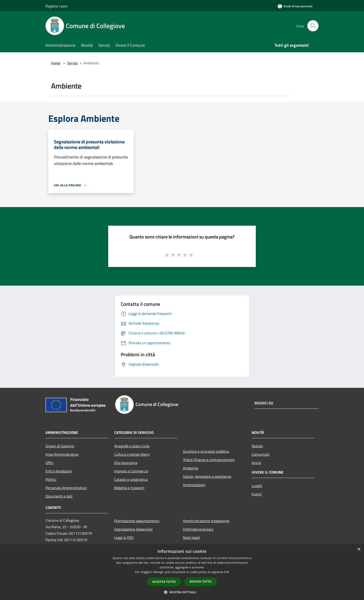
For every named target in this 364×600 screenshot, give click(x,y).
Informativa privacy (198, 529)
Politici (51, 479)
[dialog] (182, 572)
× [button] (359, 549)
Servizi (72, 63)
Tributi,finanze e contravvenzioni (209, 460)
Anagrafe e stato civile (132, 446)
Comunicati (261, 454)
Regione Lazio (56, 6)
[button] (182, 592)
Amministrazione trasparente (206, 521)
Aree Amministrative (62, 454)
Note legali (191, 537)
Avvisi (256, 463)
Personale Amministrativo (66, 488)
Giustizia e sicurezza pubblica (206, 451)
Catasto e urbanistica (131, 479)
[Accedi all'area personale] (295, 6)
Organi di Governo (60, 446)
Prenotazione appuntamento (137, 521)
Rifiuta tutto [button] (201, 582)
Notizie (257, 446)
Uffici (50, 463)
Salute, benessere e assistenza (207, 476)
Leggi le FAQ (124, 537)
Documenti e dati (59, 496)
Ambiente (191, 468)
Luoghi (257, 486)
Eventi (257, 494)
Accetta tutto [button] (164, 582)
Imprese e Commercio (131, 471)
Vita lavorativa (126, 463)
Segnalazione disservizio (133, 529)
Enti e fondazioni (59, 471)
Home (56, 63)
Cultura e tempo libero (132, 454)
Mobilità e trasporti (129, 488)
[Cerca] (313, 26)
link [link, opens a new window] (227, 572)
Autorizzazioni (194, 485)
